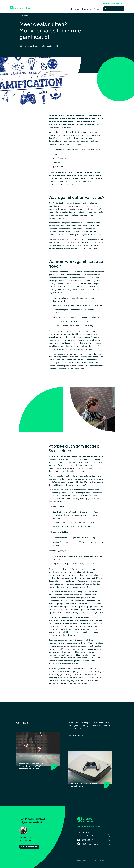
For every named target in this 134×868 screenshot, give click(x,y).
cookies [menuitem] (86, 860)
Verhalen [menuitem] (97, 9)
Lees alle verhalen (74, 735)
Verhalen (25, 16)
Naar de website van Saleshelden (113, 3)
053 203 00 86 (88, 840)
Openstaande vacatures (114, 9)
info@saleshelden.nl (90, 843)
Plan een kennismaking (29, 846)
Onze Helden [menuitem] (86, 9)
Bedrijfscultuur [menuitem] (74, 9)
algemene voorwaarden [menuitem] (97, 860)
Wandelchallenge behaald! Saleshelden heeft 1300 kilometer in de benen (31, 766)
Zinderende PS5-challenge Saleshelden (84, 784)
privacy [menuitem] (80, 860)
